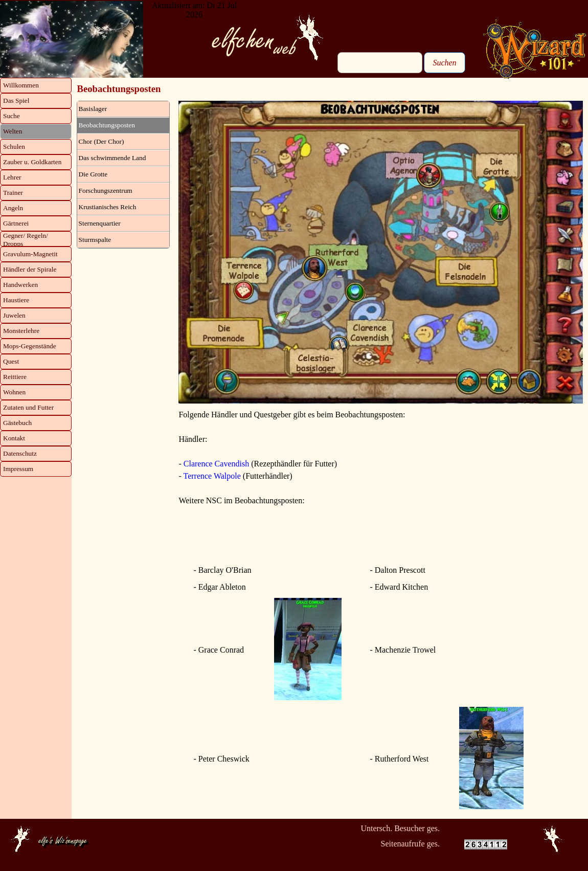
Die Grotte (93, 174)
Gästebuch (17, 423)
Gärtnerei (16, 223)
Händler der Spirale (30, 269)
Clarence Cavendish (216, 464)
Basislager (93, 109)
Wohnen (14, 392)
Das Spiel (16, 100)
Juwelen (14, 315)
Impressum (18, 469)
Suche (12, 116)
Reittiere (15, 377)
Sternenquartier (100, 223)
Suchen (444, 63)
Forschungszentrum (106, 191)
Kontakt (14, 438)
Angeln (13, 208)
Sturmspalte (95, 240)
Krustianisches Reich (108, 207)
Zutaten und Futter (28, 407)
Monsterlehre (21, 331)
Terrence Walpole (212, 476)
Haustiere (16, 300)
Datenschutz (20, 453)
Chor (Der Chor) (101, 141)
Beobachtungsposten (107, 125)
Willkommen (21, 85)
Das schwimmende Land (112, 158)
